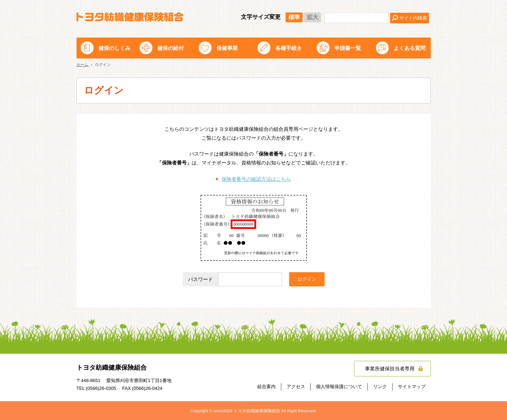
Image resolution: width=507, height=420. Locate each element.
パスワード (201, 279)
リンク (380, 387)
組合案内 (266, 387)
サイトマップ (412, 387)
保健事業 (227, 48)
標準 (294, 17)
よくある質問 (410, 48)
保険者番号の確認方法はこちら (256, 179)
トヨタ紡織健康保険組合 (130, 17)
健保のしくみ (114, 48)
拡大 (312, 17)
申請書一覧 (348, 48)
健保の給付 (171, 48)
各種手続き (289, 48)
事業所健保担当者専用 (390, 369)
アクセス (296, 387)
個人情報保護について (339, 387)
